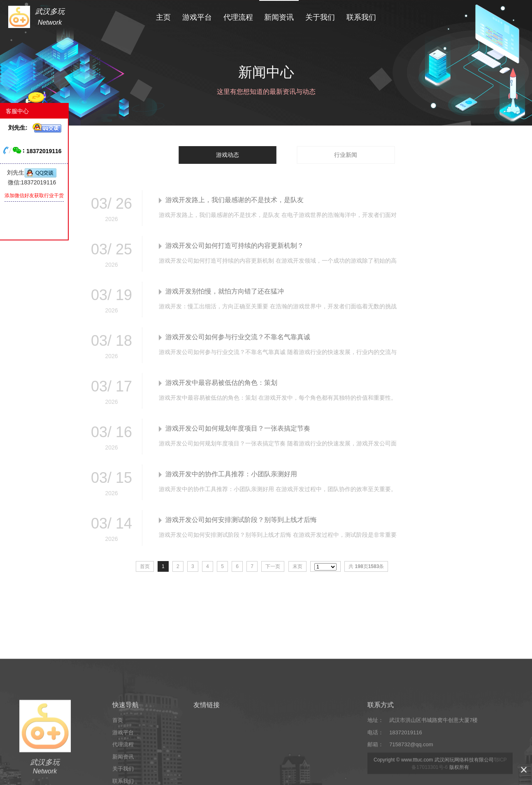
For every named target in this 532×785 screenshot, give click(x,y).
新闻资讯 (279, 16)
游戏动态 (228, 155)
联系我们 (361, 16)
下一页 (273, 566)
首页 (118, 768)
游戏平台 (197, 16)
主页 (163, 16)
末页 (297, 566)
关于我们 (320, 16)
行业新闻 (346, 155)
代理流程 (238, 16)
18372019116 (406, 781)
